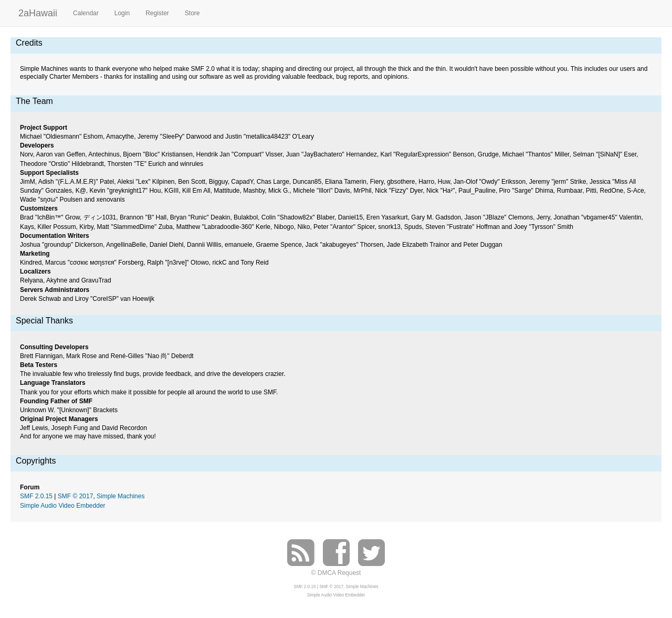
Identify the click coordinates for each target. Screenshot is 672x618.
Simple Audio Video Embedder (63, 506)
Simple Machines (120, 496)
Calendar (86, 13)
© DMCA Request (336, 573)
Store (192, 13)
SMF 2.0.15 (36, 496)
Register (157, 13)
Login (122, 13)
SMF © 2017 (76, 496)
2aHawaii (38, 12)
